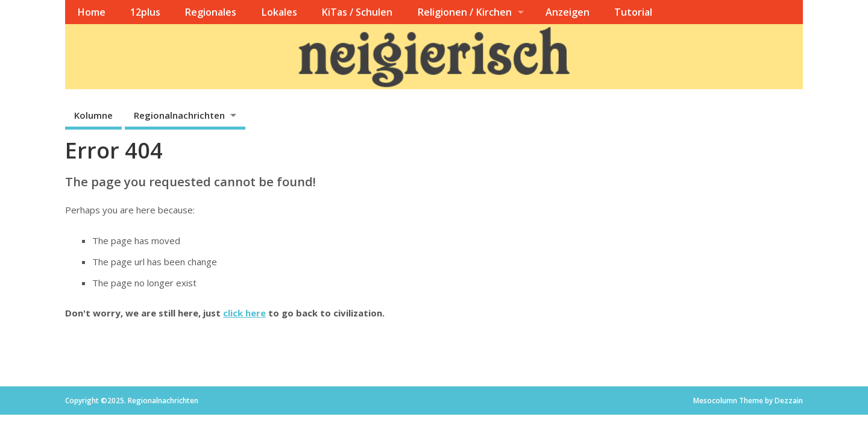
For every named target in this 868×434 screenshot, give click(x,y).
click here (244, 313)
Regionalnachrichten (179, 115)
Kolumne (93, 115)
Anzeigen (568, 12)
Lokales (279, 12)
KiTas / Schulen (357, 12)
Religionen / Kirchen (464, 12)
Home (91, 12)
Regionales (210, 12)
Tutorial (633, 12)
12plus (145, 12)
